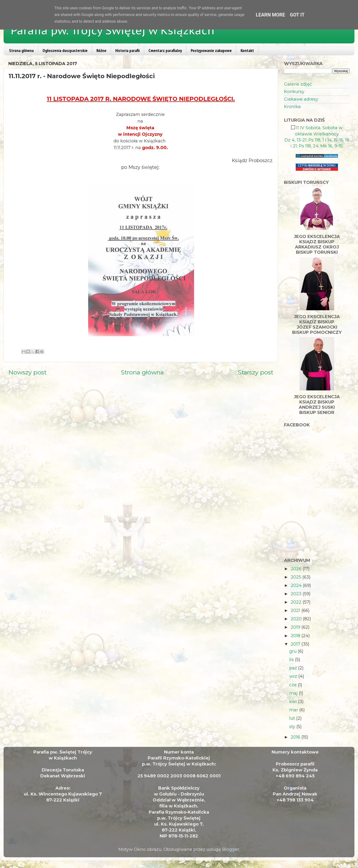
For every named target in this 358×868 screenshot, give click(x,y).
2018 (296, 636)
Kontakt (247, 50)
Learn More (271, 15)
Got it (297, 15)
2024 (297, 585)
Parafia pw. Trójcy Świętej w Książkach (113, 30)
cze (294, 685)
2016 (296, 737)
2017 (296, 644)
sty (293, 727)
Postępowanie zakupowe (211, 50)
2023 (297, 594)
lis (292, 660)
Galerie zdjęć (298, 84)
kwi (294, 702)
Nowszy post (27, 372)
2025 (297, 577)
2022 (297, 602)
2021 (296, 610)
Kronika (292, 107)
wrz (294, 676)
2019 (296, 627)
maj (294, 693)
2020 (297, 619)
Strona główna (21, 50)
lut (293, 718)
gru (294, 651)
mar (294, 710)
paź (294, 668)
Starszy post (255, 372)
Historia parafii (127, 50)
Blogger (231, 849)
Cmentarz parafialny (165, 50)
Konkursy (294, 92)
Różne (101, 50)
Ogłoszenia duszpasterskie (65, 50)
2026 (297, 569)
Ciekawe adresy (301, 99)
